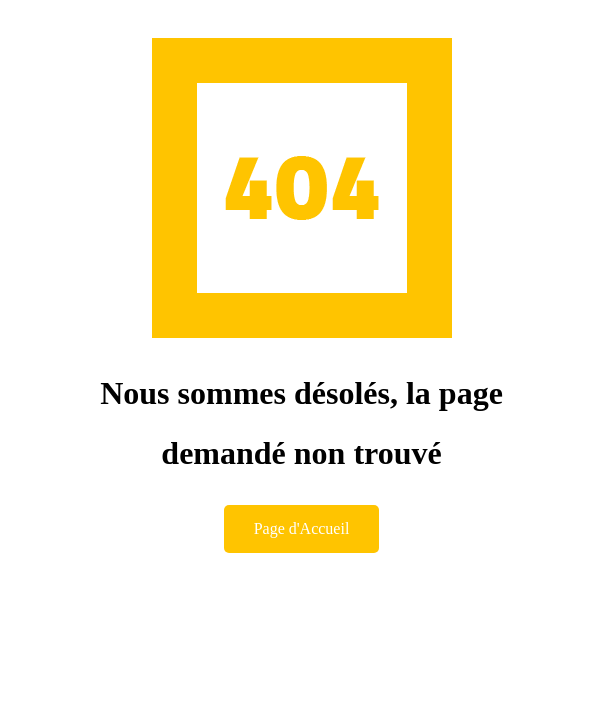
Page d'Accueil (302, 528)
